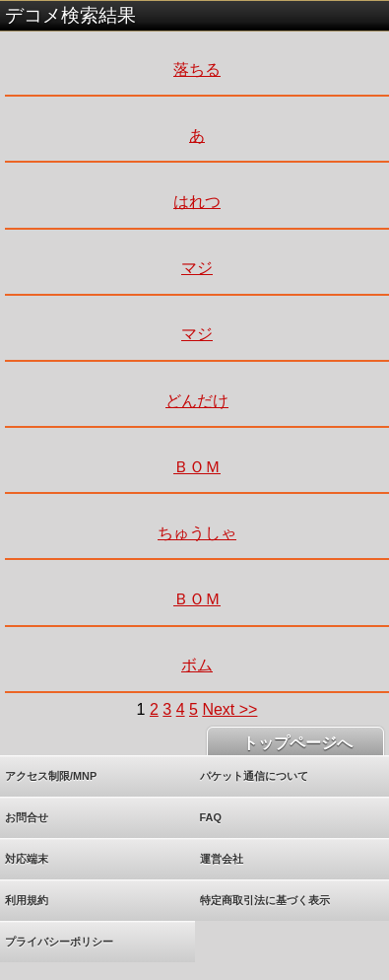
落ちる (197, 70)
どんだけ (197, 401)
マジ (197, 268)
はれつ (197, 202)
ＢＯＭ (197, 467)
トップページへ (295, 743)
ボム (197, 665)
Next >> (229, 709)
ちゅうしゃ (197, 533)
